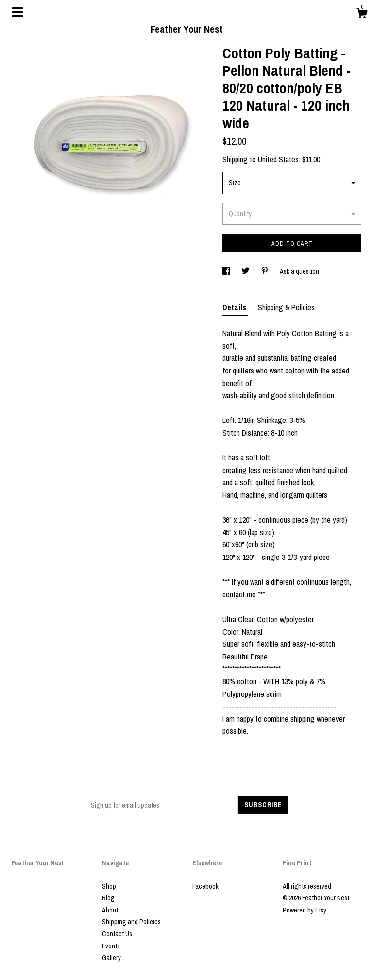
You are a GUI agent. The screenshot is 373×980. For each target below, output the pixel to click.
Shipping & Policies (286, 307)
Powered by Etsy (305, 910)
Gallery (111, 958)
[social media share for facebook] (227, 271)
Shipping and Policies (131, 922)
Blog (108, 898)
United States (278, 159)
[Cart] (362, 15)
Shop (109, 886)
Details (235, 307)
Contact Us (117, 934)
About (110, 910)
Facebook (205, 886)
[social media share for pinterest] (265, 271)
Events (111, 946)
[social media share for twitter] (246, 271)
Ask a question (299, 271)
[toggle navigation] (17, 12)
